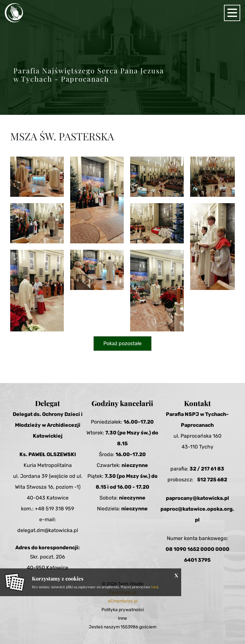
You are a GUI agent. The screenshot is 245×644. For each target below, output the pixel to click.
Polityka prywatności (123, 610)
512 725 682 (212, 480)
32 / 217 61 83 (207, 469)
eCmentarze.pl (123, 601)
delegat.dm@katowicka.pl (48, 530)
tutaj (155, 587)
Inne (122, 618)
